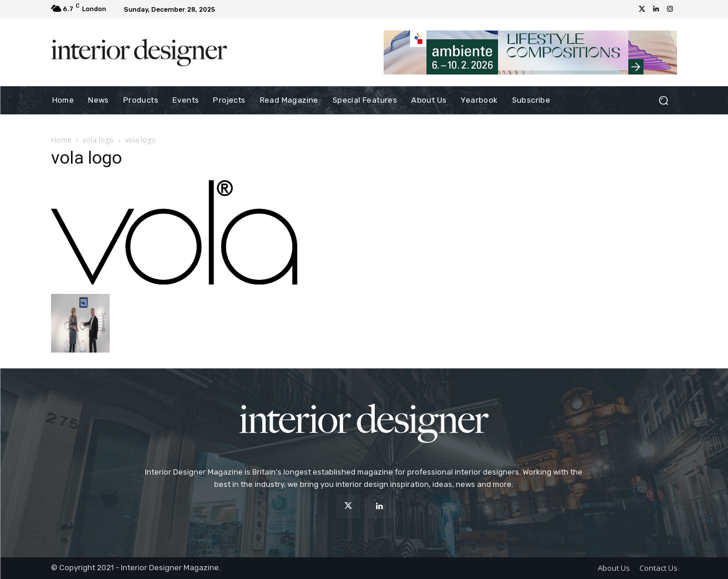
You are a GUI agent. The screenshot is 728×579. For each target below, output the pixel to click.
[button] (664, 101)
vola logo (98, 140)
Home (61, 140)
